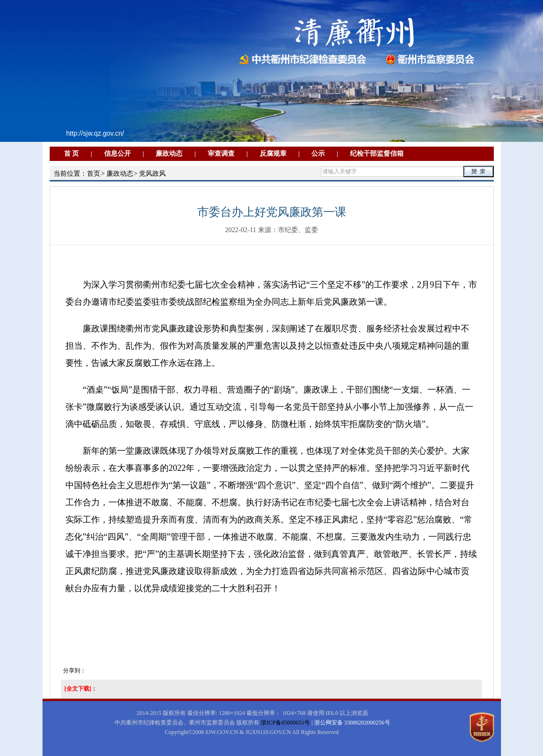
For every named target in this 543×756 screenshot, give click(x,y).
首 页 (72, 154)
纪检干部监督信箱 (377, 154)
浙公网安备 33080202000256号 (352, 723)
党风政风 (152, 174)
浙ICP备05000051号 (285, 723)
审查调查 (221, 154)
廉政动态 (169, 154)
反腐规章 (273, 154)
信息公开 (117, 154)
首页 (94, 174)
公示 (318, 154)
